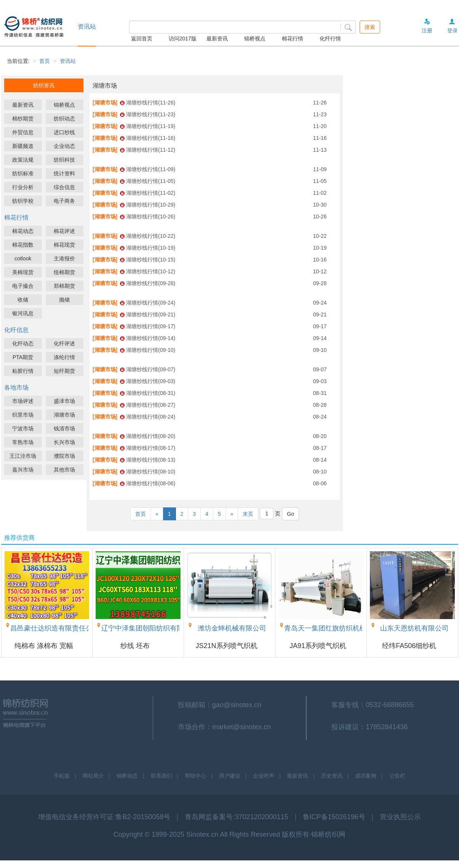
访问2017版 (183, 39)
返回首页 (142, 39)
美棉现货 (23, 272)
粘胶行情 (23, 371)
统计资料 (64, 173)
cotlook (23, 258)
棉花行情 (293, 39)
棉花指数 (23, 245)
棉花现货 (64, 245)
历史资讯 (332, 776)
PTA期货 (23, 357)
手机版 (62, 776)
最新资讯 (217, 39)
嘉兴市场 (23, 470)
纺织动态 (64, 119)
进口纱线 (64, 132)
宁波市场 (23, 428)
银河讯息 (23, 313)
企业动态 (64, 146)
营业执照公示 (400, 817)
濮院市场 (64, 456)
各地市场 (16, 387)
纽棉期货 (64, 272)
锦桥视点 (255, 39)
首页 (45, 61)
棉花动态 (23, 231)
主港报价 (64, 258)
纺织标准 (23, 173)
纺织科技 (64, 160)
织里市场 (23, 415)
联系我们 (162, 776)
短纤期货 (64, 371)
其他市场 (64, 470)
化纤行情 (330, 39)
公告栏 (397, 776)
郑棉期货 (64, 286)
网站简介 (93, 776)
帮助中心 (195, 776)
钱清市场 (64, 428)
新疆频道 (23, 146)
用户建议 (230, 776)
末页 (248, 514)
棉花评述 (64, 231)
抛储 (64, 300)
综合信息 (64, 187)
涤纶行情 (64, 357)
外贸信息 (23, 132)
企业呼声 (264, 776)
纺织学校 (23, 201)
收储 (23, 300)
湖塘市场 (64, 415)
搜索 (370, 27)
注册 (427, 30)
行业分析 (23, 187)
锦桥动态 (127, 776)
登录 (453, 30)
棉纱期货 (23, 119)
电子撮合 (23, 286)
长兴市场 (64, 442)
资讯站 (68, 61)
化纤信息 (16, 330)
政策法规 (23, 160)
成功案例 (366, 776)
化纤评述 (64, 343)
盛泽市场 (64, 401)
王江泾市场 (23, 456)
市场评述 (23, 401)
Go (290, 514)
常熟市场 (23, 442)
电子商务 (64, 201)
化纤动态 (23, 343)
